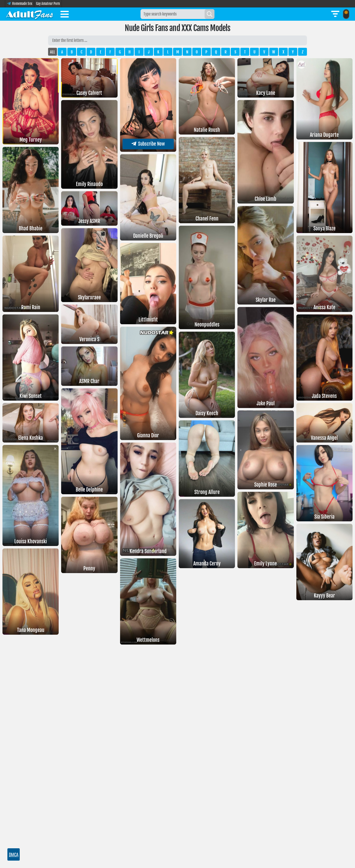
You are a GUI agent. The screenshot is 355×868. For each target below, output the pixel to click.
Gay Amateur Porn (48, 4)
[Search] (210, 14)
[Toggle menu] (65, 15)
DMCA (14, 854)
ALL (53, 52)
